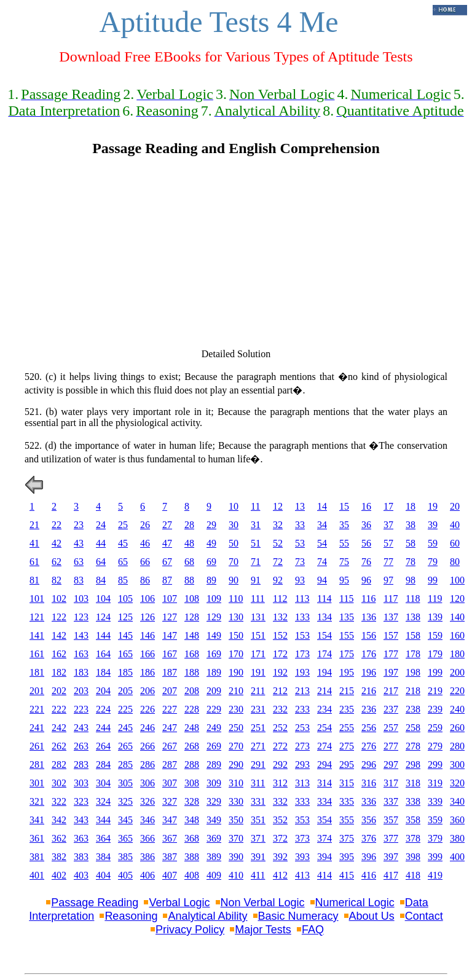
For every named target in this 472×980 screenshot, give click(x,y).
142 (59, 635)
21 (34, 525)
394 (324, 857)
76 (366, 562)
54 (322, 543)
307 (170, 783)
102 (59, 599)
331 (258, 801)
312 (280, 783)
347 (170, 820)
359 (435, 820)
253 (302, 728)
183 (81, 672)
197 (391, 672)
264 (103, 746)
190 (236, 672)
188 (192, 672)
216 (369, 691)
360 (457, 820)
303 (81, 783)
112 (280, 599)
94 (322, 580)
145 (125, 635)
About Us (372, 916)
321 (37, 801)
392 (280, 857)
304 (103, 783)
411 (258, 875)
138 (413, 617)
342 (59, 820)
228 (192, 709)
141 (37, 635)
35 (344, 525)
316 (369, 783)
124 (103, 617)
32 (278, 525)
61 (34, 562)
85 (123, 580)
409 (214, 875)
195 (347, 672)
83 (79, 580)
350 (236, 820)
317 (391, 783)
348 (192, 820)
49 (211, 543)
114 (324, 599)
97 (388, 580)
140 (457, 617)
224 (103, 709)
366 (147, 838)
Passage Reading (95, 903)
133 (302, 617)
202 (59, 691)
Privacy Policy (190, 930)
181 (37, 672)
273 (302, 746)
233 (302, 709)
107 (170, 599)
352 (280, 820)
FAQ (313, 930)
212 (280, 691)
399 (435, 857)
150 (236, 635)
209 (214, 691)
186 (147, 672)
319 (435, 783)
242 (59, 728)
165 (125, 654)
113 (302, 599)
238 (413, 709)
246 (147, 728)
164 (103, 654)
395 (347, 857)
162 (59, 654)
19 (433, 506)
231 (258, 709)
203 (81, 691)
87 (167, 580)
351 (258, 820)
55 (344, 543)
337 (391, 801)
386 (147, 857)
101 (37, 599)
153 (302, 635)
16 (366, 506)
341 (37, 820)
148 (192, 635)
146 (147, 635)
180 (457, 654)
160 (457, 635)
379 (435, 838)
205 (125, 691)
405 (125, 875)
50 (234, 543)
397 (391, 857)
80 (455, 562)
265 (125, 746)
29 (211, 525)
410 (236, 875)
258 (413, 728)
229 (214, 709)
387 (170, 857)
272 (280, 746)
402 (59, 875)
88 (189, 580)
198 (413, 672)
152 (280, 635)
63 (79, 562)
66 (145, 562)
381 (37, 857)
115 (346, 599)
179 (435, 654)
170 (236, 654)
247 (170, 728)
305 (125, 783)
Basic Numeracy (298, 916)
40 (455, 525)
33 (300, 525)
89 (211, 580)
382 (59, 857)
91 (256, 580)
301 (37, 783)
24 (101, 525)
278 (413, 746)
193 (302, 672)
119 (435, 599)
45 (123, 543)
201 (37, 691)
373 (302, 838)
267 (170, 746)
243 (81, 728)
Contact (424, 916)
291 (258, 765)
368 (192, 838)
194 (324, 672)
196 (369, 672)
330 (236, 801)
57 (388, 543)
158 (413, 635)
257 (391, 728)
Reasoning (131, 916)
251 (258, 728)
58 (411, 543)
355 (347, 820)
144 (103, 635)
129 (214, 617)
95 (344, 580)
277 (391, 746)
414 (324, 875)
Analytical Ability (207, 916)
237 (391, 709)
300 (457, 765)
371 (258, 838)
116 (368, 599)
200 (457, 672)
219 (435, 691)
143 (81, 635)
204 (103, 691)
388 (192, 857)
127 (170, 617)
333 (302, 801)
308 (192, 783)
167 (170, 654)
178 (413, 654)
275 (347, 746)
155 (347, 635)
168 (192, 654)
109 (214, 599)
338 (413, 801)
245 (125, 728)
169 (214, 654)
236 (369, 709)
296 (369, 765)
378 (413, 838)
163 (81, 654)
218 (413, 691)
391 (258, 857)
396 (369, 857)
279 (435, 746)
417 (391, 875)
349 (214, 820)
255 (347, 728)
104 (103, 599)
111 (258, 599)
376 (369, 838)
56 (366, 543)
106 (147, 599)
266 (147, 746)
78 (411, 562)
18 (411, 506)
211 (258, 691)
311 (258, 783)
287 (170, 765)
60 (455, 543)
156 (369, 635)
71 (256, 562)
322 (59, 801)
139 (435, 617)
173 (302, 654)
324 (103, 801)
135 (347, 617)
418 (413, 875)
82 (57, 580)
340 (457, 801)
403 (81, 875)
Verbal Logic (179, 903)
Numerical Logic (355, 903)
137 (391, 617)
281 (37, 765)
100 (457, 580)
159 (435, 635)
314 (324, 783)
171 (258, 654)
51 (256, 543)
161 (37, 654)
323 (81, 801)
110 (236, 599)
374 (324, 838)
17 (388, 506)
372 (280, 838)
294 (324, 765)
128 (192, 617)
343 (81, 820)
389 (214, 857)
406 (147, 875)
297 (391, 765)
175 (347, 654)
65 (123, 562)
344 (103, 820)
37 (388, 525)
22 (57, 525)
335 (347, 801)
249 (214, 728)
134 (324, 617)
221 (37, 709)
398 (413, 857)
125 (125, 617)
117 (391, 599)
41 (34, 543)
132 (280, 617)
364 (103, 838)
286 (147, 765)
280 (457, 746)
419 (435, 875)
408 (192, 875)
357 (391, 820)
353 (302, 820)
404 (103, 875)
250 (236, 728)
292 (280, 765)
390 (236, 857)
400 (457, 857)
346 (147, 820)
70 (234, 562)
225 (125, 709)
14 (322, 506)
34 (322, 525)
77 (388, 562)
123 (81, 617)
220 (457, 691)
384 (103, 857)
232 (280, 709)
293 (302, 765)
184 (103, 672)
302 (59, 783)
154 (324, 635)
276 (369, 746)
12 (278, 506)
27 (167, 525)
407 (170, 875)
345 (125, 820)
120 (457, 599)
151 (258, 635)
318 (413, 783)
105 (125, 599)
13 (300, 506)
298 (413, 765)
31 (256, 525)
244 (103, 728)
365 (125, 838)
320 (457, 783)
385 (125, 857)
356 (369, 820)
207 (170, 691)
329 (214, 801)
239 (435, 709)
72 (278, 562)
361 (37, 838)
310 (236, 783)
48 (189, 543)
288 (192, 765)
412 (280, 875)
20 (455, 506)
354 (324, 820)
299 (435, 765)
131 (258, 617)
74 (322, 562)
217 (391, 691)
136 (369, 617)
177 (391, 654)
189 (214, 672)
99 (433, 580)
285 (125, 765)
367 (170, 838)
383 (81, 857)
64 (101, 562)
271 (258, 746)
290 (236, 765)
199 (435, 672)
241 (37, 728)
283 (81, 765)
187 (170, 672)
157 (391, 635)
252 (280, 728)
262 (59, 746)
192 (280, 672)
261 (37, 746)
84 (101, 580)
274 (324, 746)
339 (435, 801)
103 (81, 599)
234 (324, 709)
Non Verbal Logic (263, 903)
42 (57, 543)
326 (147, 801)
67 (167, 562)
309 (214, 783)
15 (344, 506)
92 (278, 580)
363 (81, 838)
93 (300, 580)
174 (324, 654)
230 (236, 709)
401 (37, 875)
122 (59, 617)
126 (147, 617)
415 (347, 875)
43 (79, 543)
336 (369, 801)
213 (302, 691)
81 (34, 580)
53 (300, 543)
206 (147, 691)
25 (123, 525)
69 (211, 562)
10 (234, 506)
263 (81, 746)
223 (81, 709)
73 (300, 562)
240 (457, 709)
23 (79, 525)
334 (324, 801)
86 (145, 580)
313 (302, 783)
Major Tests (263, 930)
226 (147, 709)
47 (167, 543)
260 (457, 728)
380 (457, 838)
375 (347, 838)
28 (189, 525)
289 (214, 765)
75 (344, 562)
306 (147, 783)
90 (234, 580)
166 (147, 654)
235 (347, 709)
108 (192, 599)
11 (255, 506)
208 (192, 691)
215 (347, 691)
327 (170, 801)
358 (413, 820)
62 (57, 562)
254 (324, 728)
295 (347, 765)
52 (278, 543)
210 (236, 691)
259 (435, 728)
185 (125, 672)
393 (302, 857)
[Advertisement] (236, 253)
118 (413, 599)
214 (324, 691)
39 (433, 525)
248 (192, 728)
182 (59, 672)
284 (103, 765)
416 (369, 875)
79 (433, 562)
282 (59, 765)
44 (101, 543)
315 (347, 783)
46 (145, 543)
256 (369, 728)
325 (125, 801)
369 (214, 838)
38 (411, 525)
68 (189, 562)
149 (214, 635)
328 (192, 801)
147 (170, 635)
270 (236, 746)
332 (280, 801)
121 (37, 617)
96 (366, 580)
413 (302, 875)
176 (369, 654)
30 (234, 525)
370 (236, 838)
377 (391, 838)
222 (59, 709)
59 (433, 543)
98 (411, 580)
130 (236, 617)
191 (258, 672)
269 (214, 746)
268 (192, 746)
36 (366, 525)
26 (145, 525)
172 (280, 654)
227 (170, 709)
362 (59, 838)
